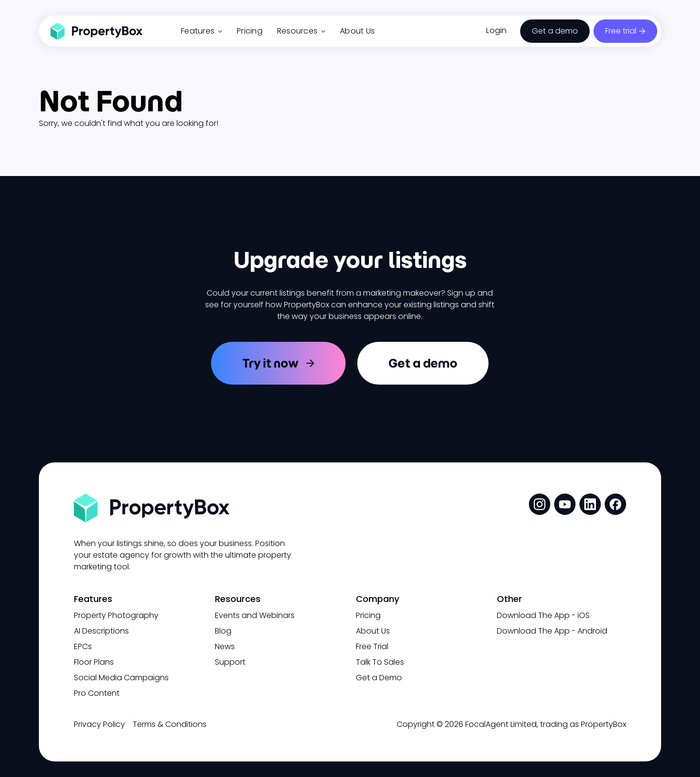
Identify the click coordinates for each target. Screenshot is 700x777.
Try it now (270, 363)
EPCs (83, 646)
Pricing (250, 31)
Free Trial (372, 646)
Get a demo (555, 31)
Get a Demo (379, 678)
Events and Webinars (255, 615)
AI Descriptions (101, 631)
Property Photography (116, 615)
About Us (357, 31)
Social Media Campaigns (121, 678)
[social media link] (540, 504)
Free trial (621, 31)
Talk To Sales (380, 662)
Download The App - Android (552, 631)
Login (496, 30)
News (225, 646)
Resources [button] (301, 31)
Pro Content (97, 693)
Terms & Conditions (170, 724)
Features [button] (201, 31)
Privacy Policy (99, 724)
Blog (223, 631)
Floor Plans (94, 662)
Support (230, 662)
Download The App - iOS (543, 615)
